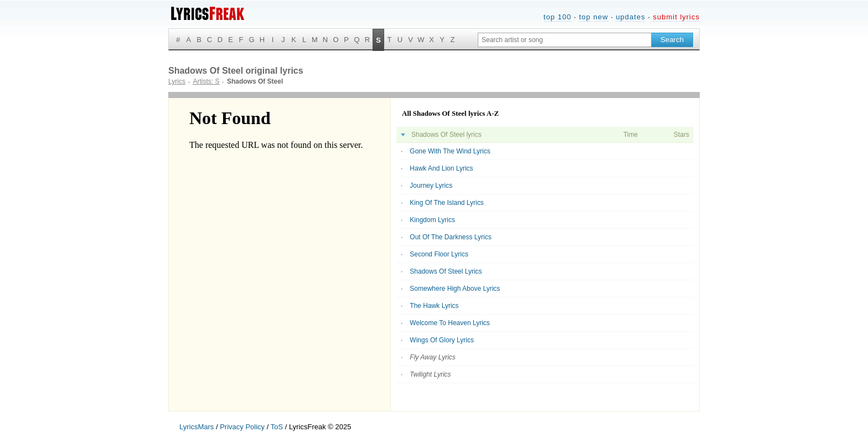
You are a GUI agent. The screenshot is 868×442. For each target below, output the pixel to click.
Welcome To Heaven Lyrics (450, 323)
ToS (277, 427)
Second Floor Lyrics (439, 254)
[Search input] (565, 40)
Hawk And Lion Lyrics (441, 168)
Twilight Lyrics (430, 374)
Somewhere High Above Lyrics (455, 289)
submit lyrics (676, 17)
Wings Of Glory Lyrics (442, 340)
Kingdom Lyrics (432, 220)
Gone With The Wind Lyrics (450, 151)
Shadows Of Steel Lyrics (446, 271)
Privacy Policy (242, 427)
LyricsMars (197, 427)
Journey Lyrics (431, 186)
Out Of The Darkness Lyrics (450, 237)
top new (594, 17)
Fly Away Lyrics (432, 357)
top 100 (557, 17)
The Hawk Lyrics (434, 306)
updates (630, 17)
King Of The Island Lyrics (446, 203)
